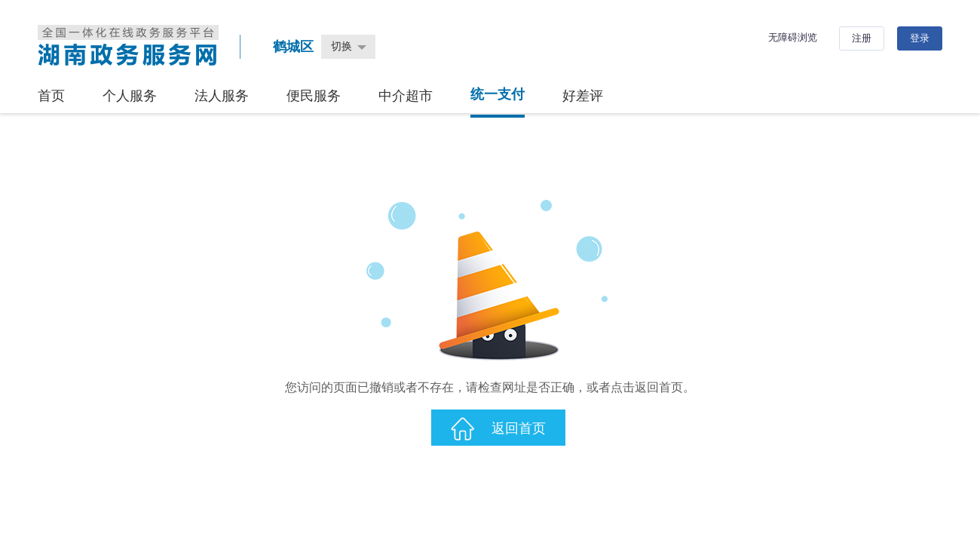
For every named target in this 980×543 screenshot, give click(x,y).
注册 (862, 38)
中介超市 (406, 96)
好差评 (583, 96)
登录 (920, 38)
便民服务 (314, 96)
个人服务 (130, 96)
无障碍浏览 (793, 37)
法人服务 (222, 96)
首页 (51, 96)
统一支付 (498, 94)
